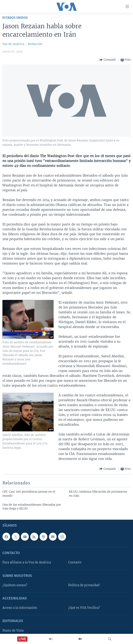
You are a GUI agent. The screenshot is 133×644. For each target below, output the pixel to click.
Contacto (75, 562)
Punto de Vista (13, 630)
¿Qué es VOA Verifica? (84, 608)
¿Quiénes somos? (15, 585)
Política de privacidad (84, 585)
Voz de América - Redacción (22, 44)
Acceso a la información (20, 608)
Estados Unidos (15, 18)
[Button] (108, 60)
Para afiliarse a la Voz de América (27, 562)
